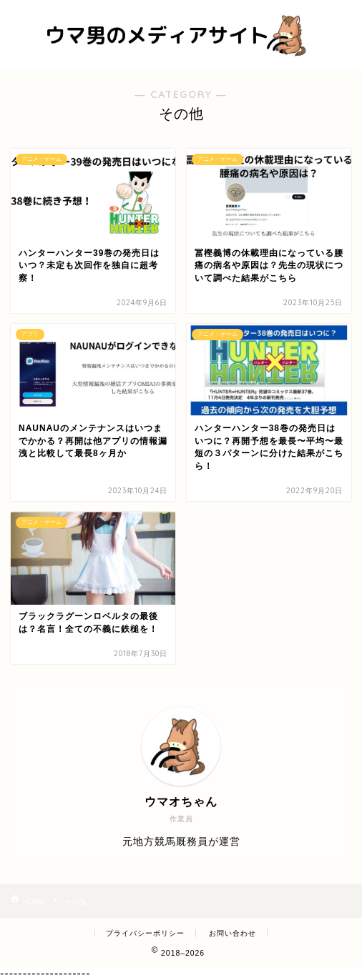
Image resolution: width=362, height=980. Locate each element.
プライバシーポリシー (145, 933)
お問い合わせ (233, 933)
